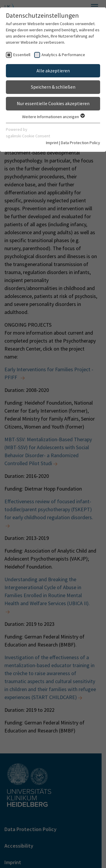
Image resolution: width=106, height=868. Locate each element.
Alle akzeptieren (53, 71)
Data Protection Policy (81, 143)
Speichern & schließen (53, 87)
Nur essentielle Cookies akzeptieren (53, 103)
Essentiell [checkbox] (22, 55)
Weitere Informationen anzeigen (53, 117)
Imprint (52, 143)
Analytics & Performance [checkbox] (63, 55)
